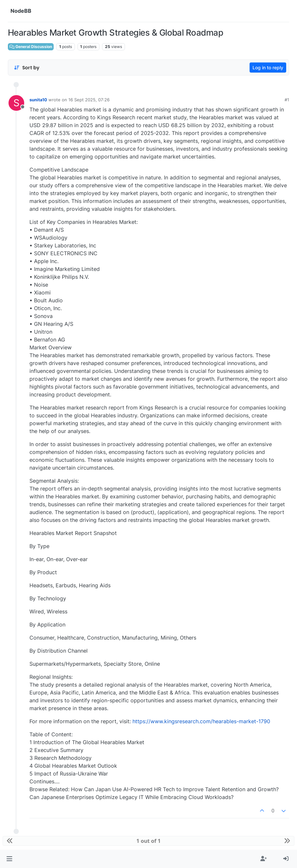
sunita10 (38, 100)
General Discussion (31, 47)
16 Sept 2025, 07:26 (89, 100)
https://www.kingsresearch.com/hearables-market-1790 (201, 721)
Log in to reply (268, 67)
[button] (9, 859)
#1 (287, 100)
